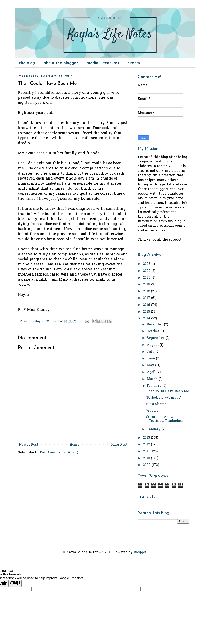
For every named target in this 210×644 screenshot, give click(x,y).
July (151, 352)
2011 (147, 452)
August (153, 345)
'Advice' (153, 411)
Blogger (140, 552)
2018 (147, 291)
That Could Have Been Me (168, 391)
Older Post (119, 445)
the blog (27, 63)
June (151, 359)
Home (74, 445)
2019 (147, 285)
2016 (147, 305)
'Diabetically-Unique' (164, 398)
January (154, 429)
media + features (103, 63)
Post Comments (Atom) (59, 453)
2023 (147, 264)
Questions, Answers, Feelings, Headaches (164, 419)
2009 (147, 465)
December (155, 325)
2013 (147, 438)
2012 (147, 445)
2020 (147, 278)
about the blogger (61, 63)
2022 (147, 271)
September (156, 338)
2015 (147, 312)
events (134, 63)
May (151, 365)
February (155, 386)
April (152, 372)
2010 (147, 458)
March (153, 379)
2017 (147, 298)
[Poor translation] (15, 583)
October (154, 331)
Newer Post (29, 445)
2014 (147, 319)
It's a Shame (156, 404)
